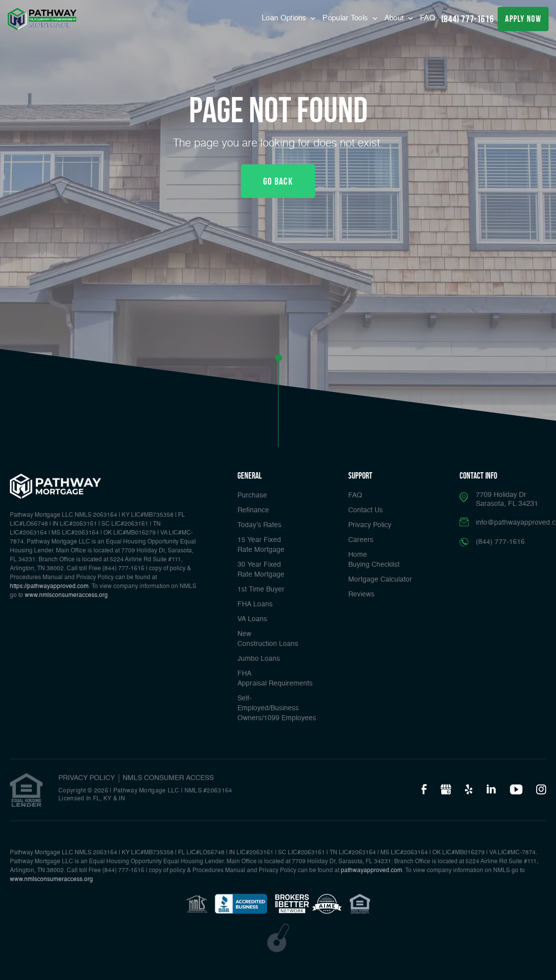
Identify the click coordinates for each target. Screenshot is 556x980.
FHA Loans (255, 604)
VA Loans (252, 619)
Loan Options (285, 18)
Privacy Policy (370, 525)
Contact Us (366, 510)
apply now (523, 19)
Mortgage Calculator (380, 580)
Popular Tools (346, 18)
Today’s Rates (259, 525)
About (395, 18)
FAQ (428, 18)
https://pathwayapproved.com (49, 587)
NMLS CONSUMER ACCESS (168, 778)
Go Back (278, 181)
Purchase (252, 495)
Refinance (253, 510)
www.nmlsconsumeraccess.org (66, 595)
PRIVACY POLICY (87, 778)
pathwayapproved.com (371, 871)
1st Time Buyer (261, 589)
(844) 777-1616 (467, 19)
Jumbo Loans (259, 659)
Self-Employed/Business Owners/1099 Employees (277, 708)
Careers (361, 540)
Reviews (361, 594)
